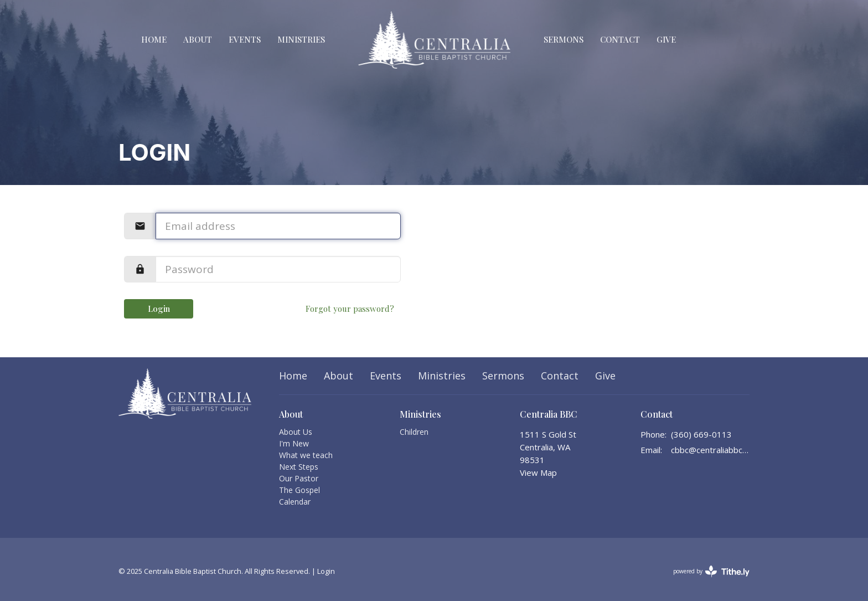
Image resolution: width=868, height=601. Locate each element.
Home (154, 39)
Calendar (295, 502)
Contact (620, 39)
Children (414, 432)
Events (245, 39)
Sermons (564, 39)
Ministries (301, 39)
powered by (711, 571)
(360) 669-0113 (701, 434)
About (198, 39)
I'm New (294, 443)
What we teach (306, 455)
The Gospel (299, 490)
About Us (296, 432)
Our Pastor (299, 478)
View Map (538, 472)
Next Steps (299, 467)
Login (159, 309)
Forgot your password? (350, 309)
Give (666, 39)
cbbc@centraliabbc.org (711, 450)
